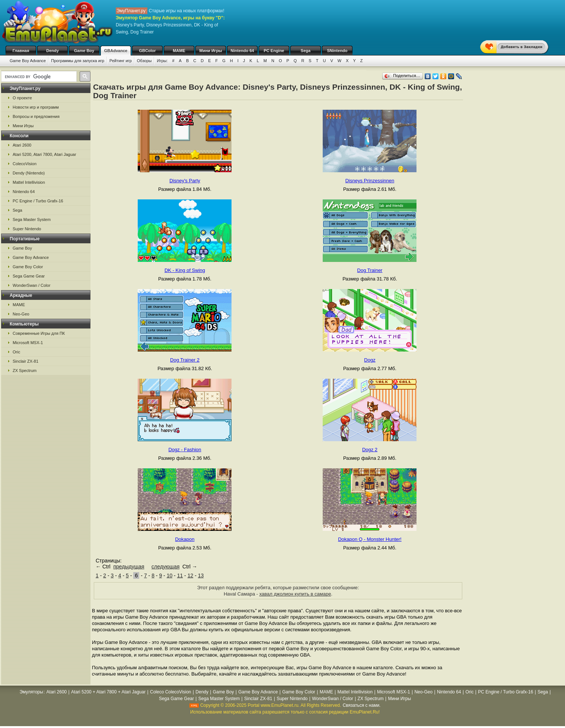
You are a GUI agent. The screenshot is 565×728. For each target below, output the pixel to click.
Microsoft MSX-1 (28, 343)
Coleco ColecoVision (171, 692)
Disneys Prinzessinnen (370, 181)
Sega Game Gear (29, 276)
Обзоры (144, 61)
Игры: (162, 61)
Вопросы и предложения (36, 116)
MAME (179, 51)
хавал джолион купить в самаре (295, 594)
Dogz (370, 360)
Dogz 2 (370, 450)
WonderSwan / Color (31, 285)
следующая (165, 567)
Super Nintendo (27, 229)
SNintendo (337, 51)
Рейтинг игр (121, 61)
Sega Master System (32, 219)
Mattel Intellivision (29, 182)
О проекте (22, 98)
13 (201, 575)
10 (170, 575)
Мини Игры (211, 51)
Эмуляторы (31, 692)
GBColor (147, 51)
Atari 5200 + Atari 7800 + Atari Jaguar (108, 692)
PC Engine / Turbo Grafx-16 (38, 201)
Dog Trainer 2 (185, 360)
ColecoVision (25, 164)
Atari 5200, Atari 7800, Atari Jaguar (44, 154)
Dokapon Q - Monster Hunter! (370, 539)
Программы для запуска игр (78, 61)
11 (180, 575)
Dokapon (185, 539)
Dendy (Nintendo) (29, 173)
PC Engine (274, 51)
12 (191, 575)
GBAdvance (116, 51)
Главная (21, 51)
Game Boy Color (28, 267)
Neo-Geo (21, 314)
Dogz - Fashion (185, 450)
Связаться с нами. (362, 705)
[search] (38, 77)
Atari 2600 (22, 145)
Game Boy (84, 51)
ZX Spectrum (25, 371)
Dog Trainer (370, 270)
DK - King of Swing (185, 270)
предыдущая (129, 567)
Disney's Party (185, 181)
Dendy (52, 51)
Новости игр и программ (36, 107)
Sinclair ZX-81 (25, 361)
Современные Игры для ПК (39, 333)
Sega (306, 51)
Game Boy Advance (28, 61)
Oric (16, 352)
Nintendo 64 (242, 51)
